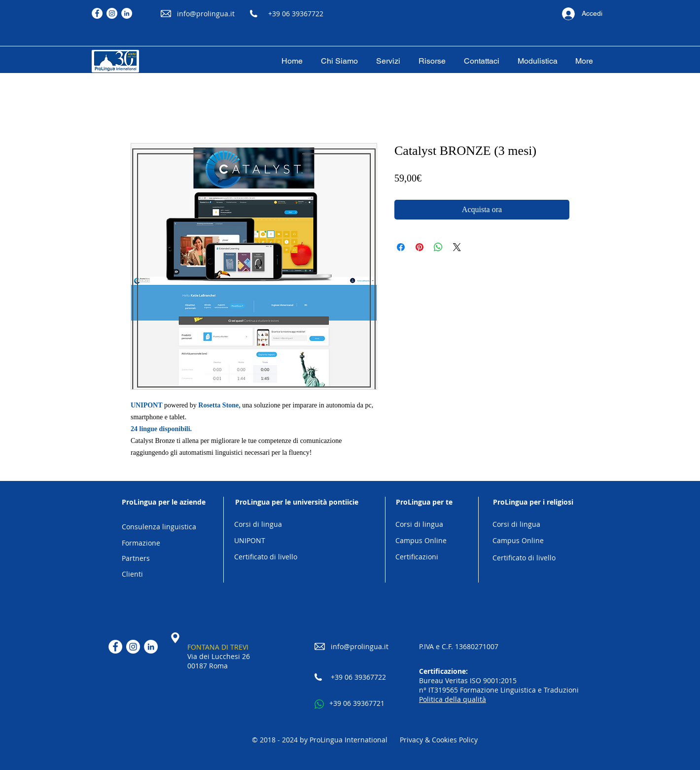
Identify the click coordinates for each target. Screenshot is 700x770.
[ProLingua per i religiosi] (533, 502)
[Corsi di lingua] (297, 525)
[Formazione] (164, 543)
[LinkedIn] (127, 13)
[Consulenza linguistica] (164, 527)
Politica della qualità (453, 699)
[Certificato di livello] (297, 557)
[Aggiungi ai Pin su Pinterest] (420, 247)
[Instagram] (112, 13)
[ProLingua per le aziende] (164, 502)
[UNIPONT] (297, 541)
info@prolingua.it (206, 14)
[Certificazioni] (424, 557)
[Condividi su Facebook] (401, 247)
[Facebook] (97, 13)
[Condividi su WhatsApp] (438, 247)
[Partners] (164, 559)
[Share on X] (457, 247)
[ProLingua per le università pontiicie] (297, 502)
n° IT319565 (439, 690)
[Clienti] (164, 574)
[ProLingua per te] (424, 502)
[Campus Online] (424, 541)
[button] (388, 61)
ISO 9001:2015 (493, 680)
